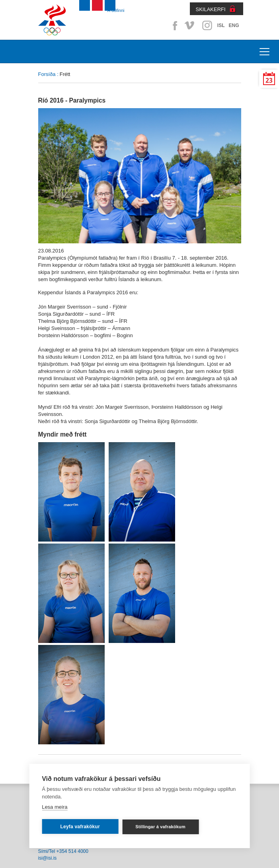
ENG (234, 25)
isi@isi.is (48, 858)
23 (269, 81)
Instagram (207, 25)
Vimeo (190, 25)
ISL (221, 25)
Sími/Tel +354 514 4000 (63, 851)
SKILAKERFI (211, 9)
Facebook (174, 25)
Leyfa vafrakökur (80, 827)
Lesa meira (55, 807)
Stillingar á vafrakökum (160, 827)
